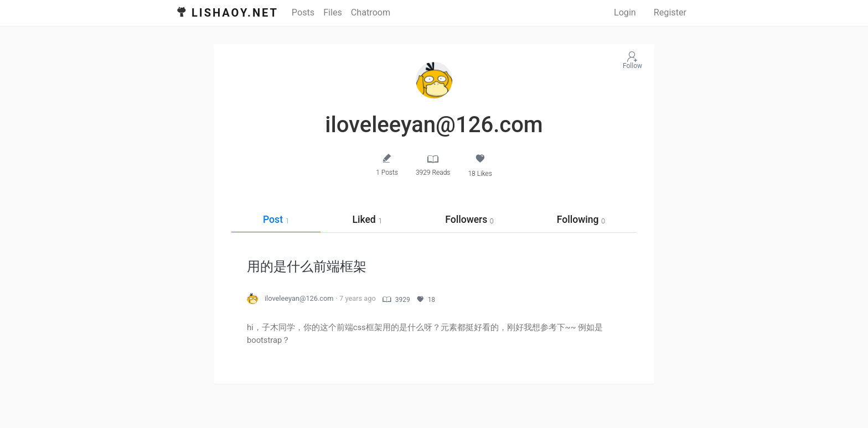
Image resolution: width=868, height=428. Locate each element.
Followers (469, 220)
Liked (367, 220)
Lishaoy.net (235, 13)
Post (276, 220)
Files (333, 12)
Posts (303, 12)
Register (670, 12)
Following (581, 220)
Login (625, 12)
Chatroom (371, 12)
